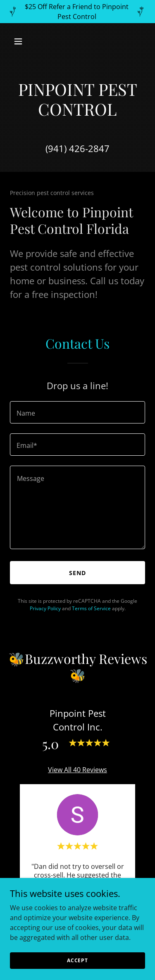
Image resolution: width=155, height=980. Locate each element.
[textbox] (77, 412)
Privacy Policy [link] (45, 608)
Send (77, 573)
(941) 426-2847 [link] (77, 148)
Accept (77, 960)
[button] (20, 41)
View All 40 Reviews (77, 770)
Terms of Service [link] (91, 608)
